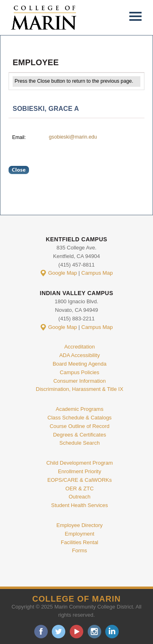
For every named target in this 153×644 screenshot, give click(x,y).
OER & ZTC (79, 489)
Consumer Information (80, 381)
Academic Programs (79, 409)
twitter (59, 632)
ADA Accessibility (80, 355)
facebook (41, 632)
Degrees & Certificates (80, 435)
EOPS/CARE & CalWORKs (80, 480)
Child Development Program (79, 463)
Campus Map (97, 273)
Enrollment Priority (80, 471)
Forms (80, 550)
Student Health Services (79, 505)
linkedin (112, 632)
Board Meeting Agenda (80, 364)
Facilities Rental (80, 542)
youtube (76, 632)
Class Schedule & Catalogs (79, 418)
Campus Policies (80, 372)
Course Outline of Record (80, 426)
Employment (80, 534)
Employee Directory (79, 525)
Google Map (63, 273)
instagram (94, 632)
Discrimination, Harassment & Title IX (80, 389)
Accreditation (79, 347)
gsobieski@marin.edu (73, 137)
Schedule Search (79, 443)
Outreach (79, 497)
